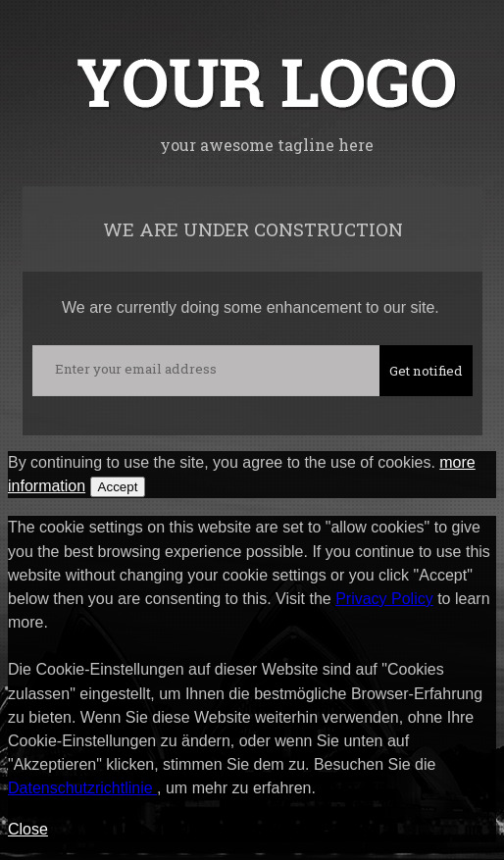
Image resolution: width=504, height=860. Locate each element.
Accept (118, 487)
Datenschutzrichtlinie (82, 788)
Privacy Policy (384, 599)
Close (28, 829)
